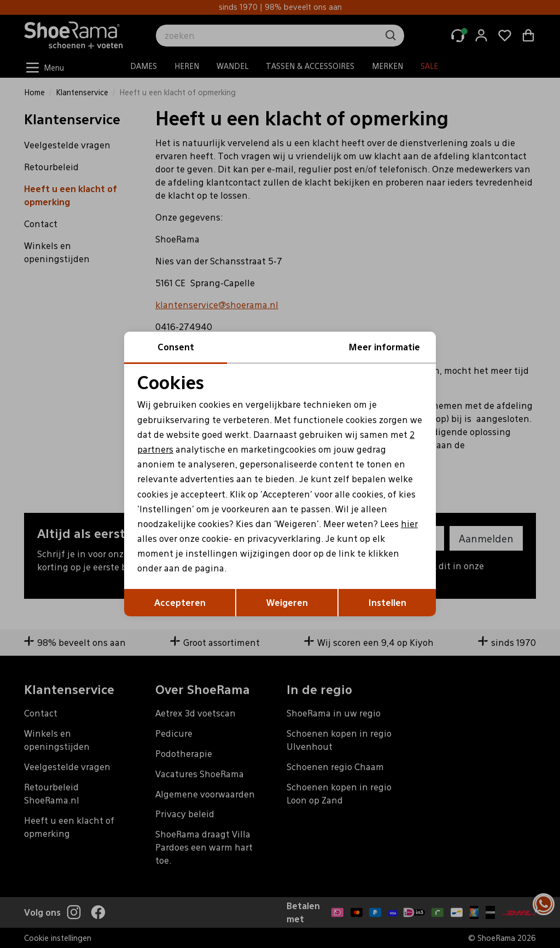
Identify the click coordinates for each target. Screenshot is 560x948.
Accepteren (180, 602)
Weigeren (287, 602)
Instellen (387, 602)
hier (409, 524)
